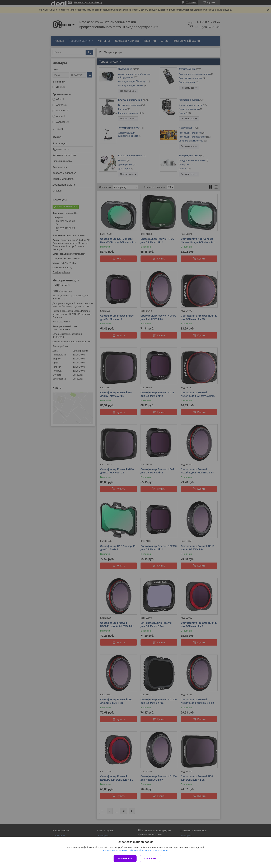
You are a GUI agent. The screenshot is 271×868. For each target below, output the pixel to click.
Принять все (125, 858)
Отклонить (150, 858)
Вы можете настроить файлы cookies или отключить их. (134, 851)
